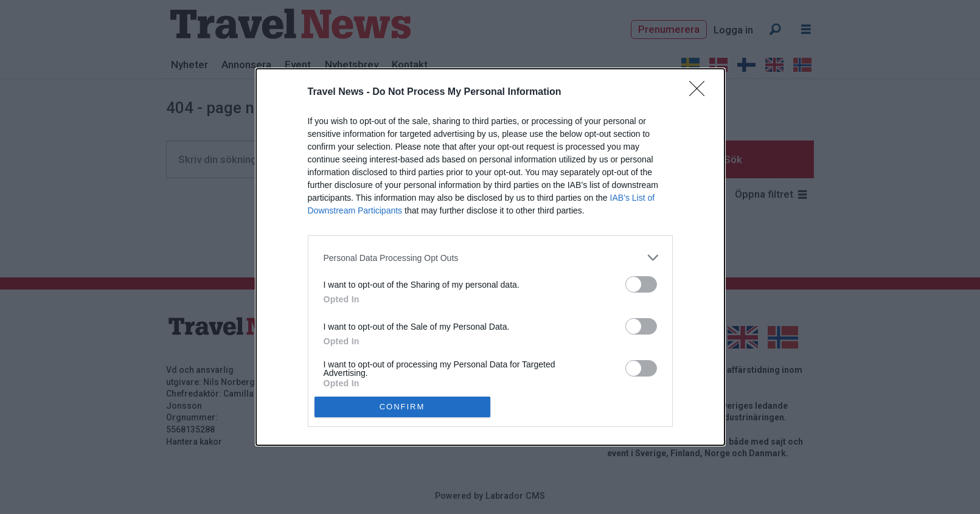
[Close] (701, 92)
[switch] (641, 284)
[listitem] (490, 258)
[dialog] (490, 257)
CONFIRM (402, 407)
